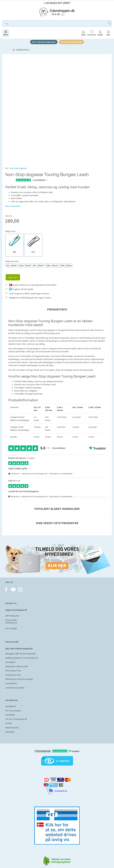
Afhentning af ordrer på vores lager (19, 680)
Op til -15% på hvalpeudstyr (43, 42)
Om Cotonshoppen (13, 711)
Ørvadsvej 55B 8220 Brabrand (11, 622)
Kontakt (9, 724)
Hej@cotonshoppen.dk (16, 610)
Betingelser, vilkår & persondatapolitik (20, 654)
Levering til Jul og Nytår (15, 688)
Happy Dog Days (12, 728)
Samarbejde (10, 715)
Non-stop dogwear (18, 168)
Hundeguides (11, 707)
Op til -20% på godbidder (73, 42)
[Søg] (109, 24)
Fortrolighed (10, 663)
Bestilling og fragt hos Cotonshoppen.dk (22, 658)
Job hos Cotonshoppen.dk (16, 719)
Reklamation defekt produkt (17, 667)
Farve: (10, 231)
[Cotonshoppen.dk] (57, 12)
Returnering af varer (13, 671)
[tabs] (108, 34)
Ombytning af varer (13, 675)
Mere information (13, 206)
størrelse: (12, 262)
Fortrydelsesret (11, 684)
